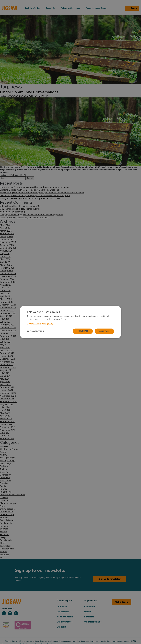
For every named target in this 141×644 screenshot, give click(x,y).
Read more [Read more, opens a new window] (72, 319)
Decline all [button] (81, 331)
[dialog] (70, 322)
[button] (70, 324)
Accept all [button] (104, 331)
